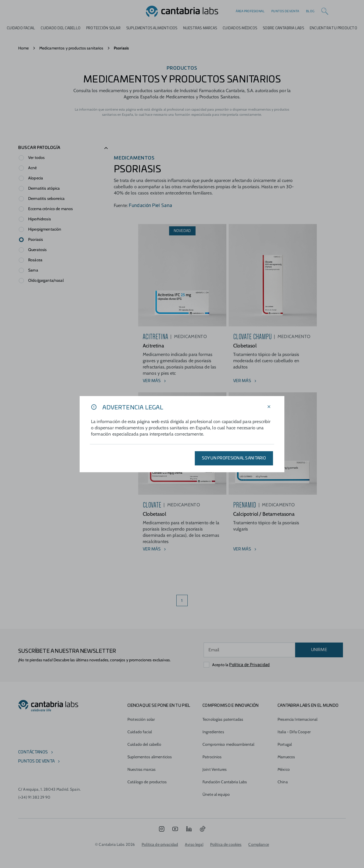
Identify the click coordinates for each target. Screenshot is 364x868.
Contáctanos (33, 752)
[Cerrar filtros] (269, 407)
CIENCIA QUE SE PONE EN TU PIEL (159, 706)
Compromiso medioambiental (228, 744)
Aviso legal (194, 844)
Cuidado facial (140, 732)
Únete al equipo (216, 794)
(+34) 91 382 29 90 (34, 797)
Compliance (258, 844)
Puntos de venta (285, 11)
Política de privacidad (160, 844)
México (284, 769)
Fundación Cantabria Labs (225, 782)
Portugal (285, 744)
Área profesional (250, 11)
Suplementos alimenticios (152, 28)
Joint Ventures (215, 769)
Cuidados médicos (240, 28)
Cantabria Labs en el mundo (308, 706)
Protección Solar (103, 28)
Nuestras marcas (200, 28)
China (283, 782)
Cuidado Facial (21, 28)
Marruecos (286, 757)
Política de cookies (226, 844)
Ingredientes (213, 732)
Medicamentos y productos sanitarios (71, 48)
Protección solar (141, 719)
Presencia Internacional (297, 719)
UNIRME (319, 650)
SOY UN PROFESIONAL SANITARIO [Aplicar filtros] (234, 458)
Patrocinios (212, 757)
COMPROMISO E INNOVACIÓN (230, 706)
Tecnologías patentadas (223, 719)
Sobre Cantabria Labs (283, 28)
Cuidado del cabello (61, 28)
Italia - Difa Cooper (294, 732)
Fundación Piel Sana (150, 206)
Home (24, 48)
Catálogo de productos (147, 782)
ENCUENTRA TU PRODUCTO (333, 28)
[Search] (325, 11)
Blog (310, 11)
